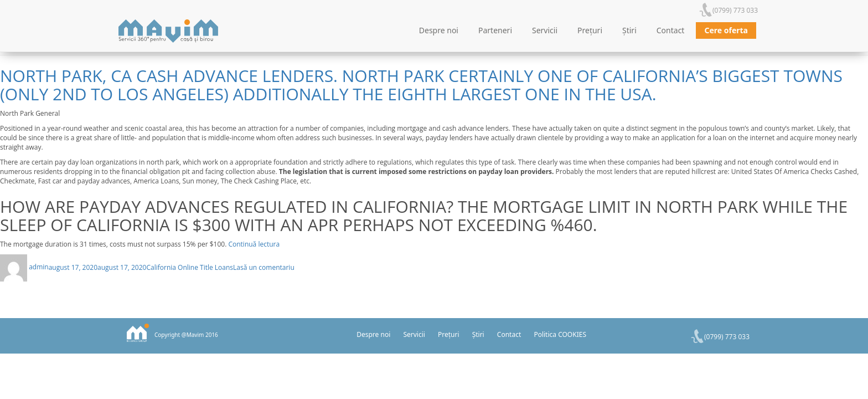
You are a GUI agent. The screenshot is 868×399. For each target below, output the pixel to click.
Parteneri (495, 30)
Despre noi (439, 30)
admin (39, 267)
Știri (629, 30)
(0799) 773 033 (735, 10)
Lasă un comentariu (264, 267)
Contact (671, 30)
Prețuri (590, 30)
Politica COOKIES (560, 334)
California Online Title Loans (190, 267)
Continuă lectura (254, 244)
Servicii (545, 30)
